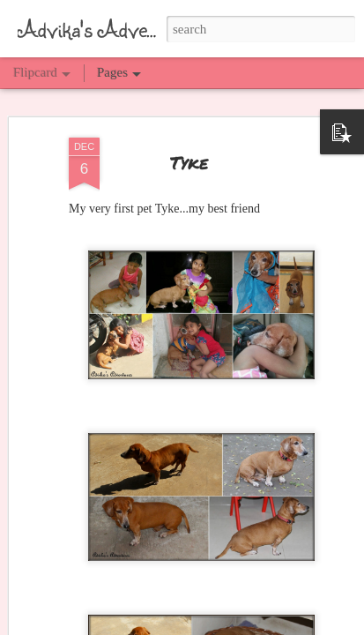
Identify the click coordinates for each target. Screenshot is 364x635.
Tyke (189, 161)
